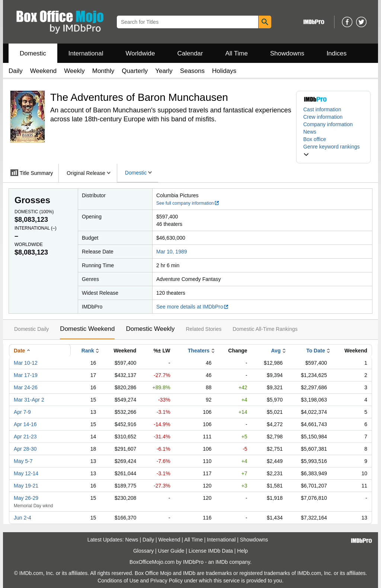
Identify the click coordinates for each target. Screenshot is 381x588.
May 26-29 (26, 498)
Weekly (74, 71)
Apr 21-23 (25, 437)
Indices (337, 53)
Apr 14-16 (25, 424)
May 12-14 (26, 473)
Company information (328, 124)
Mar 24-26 (26, 387)
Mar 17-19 (26, 375)
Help (242, 551)
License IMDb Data (211, 551)
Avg (276, 351)
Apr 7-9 (22, 412)
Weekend (44, 71)
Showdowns (287, 53)
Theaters (199, 351)
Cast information (322, 109)
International (86, 53)
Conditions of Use (118, 581)
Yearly (164, 71)
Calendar (190, 53)
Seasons (192, 71)
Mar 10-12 (26, 363)
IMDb (222, 562)
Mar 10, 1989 (172, 252)
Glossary (143, 551)
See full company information (188, 203)
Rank (88, 351)
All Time (237, 53)
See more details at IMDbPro (193, 307)
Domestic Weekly (150, 329)
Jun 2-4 (23, 518)
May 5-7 (23, 461)
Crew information (323, 117)
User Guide (171, 551)
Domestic (33, 53)
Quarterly (135, 71)
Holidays (224, 71)
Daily (16, 71)
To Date (316, 351)
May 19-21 (26, 486)
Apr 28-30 (25, 449)
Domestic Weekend (87, 329)
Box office (315, 139)
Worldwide (140, 53)
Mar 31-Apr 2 (29, 400)
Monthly (103, 71)
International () (36, 228)
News (310, 132)
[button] (333, 150)
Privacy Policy (167, 581)
